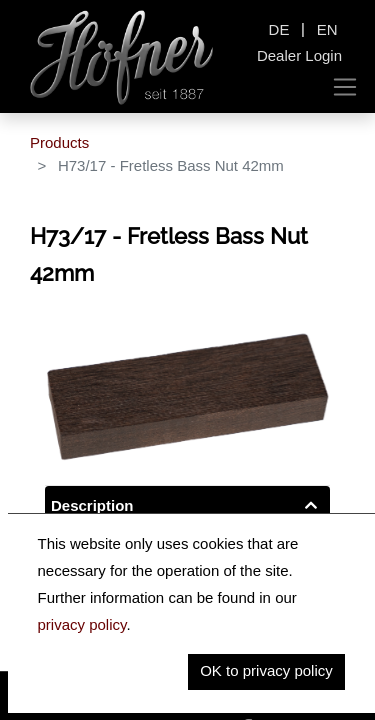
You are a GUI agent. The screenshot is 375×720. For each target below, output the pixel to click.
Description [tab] (92, 505)
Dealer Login (299, 55)
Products (59, 142)
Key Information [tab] (108, 546)
